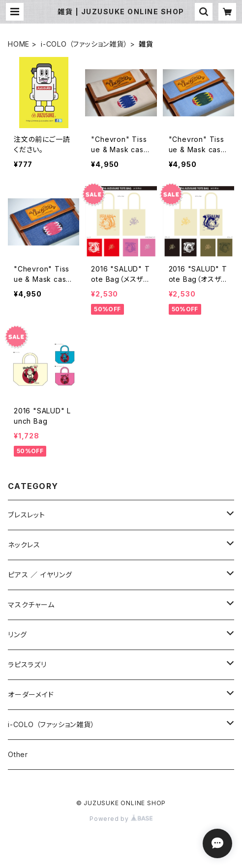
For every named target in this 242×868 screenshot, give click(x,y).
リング (17, 635)
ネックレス (24, 545)
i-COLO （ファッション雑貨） (84, 44)
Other (18, 754)
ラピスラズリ (27, 665)
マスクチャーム (31, 605)
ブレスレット (27, 515)
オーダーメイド (31, 694)
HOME (19, 44)
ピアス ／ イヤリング (40, 575)
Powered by (121, 819)
